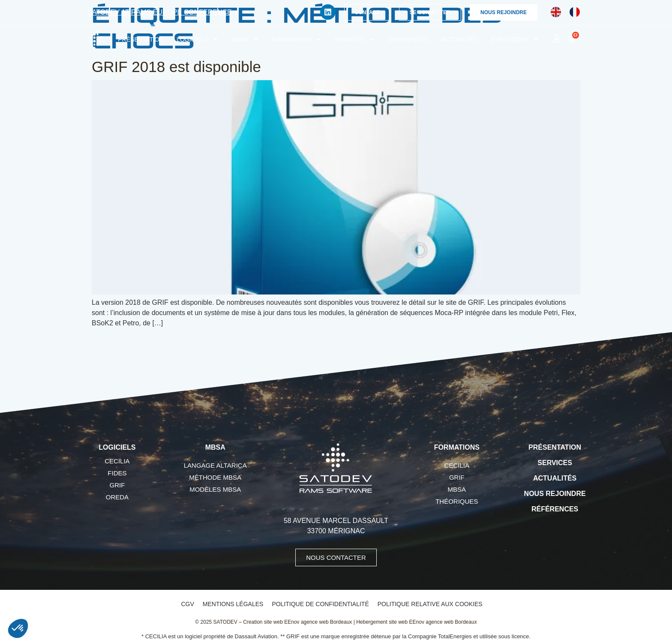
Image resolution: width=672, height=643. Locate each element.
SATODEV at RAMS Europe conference (160, 12)
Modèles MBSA (215, 489)
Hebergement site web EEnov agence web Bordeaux (417, 622)
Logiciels (198, 39)
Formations (297, 39)
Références (408, 39)
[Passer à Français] (575, 12)
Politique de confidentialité (320, 604)
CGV (187, 604)
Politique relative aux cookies (430, 604)
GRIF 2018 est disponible (176, 67)
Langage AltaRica (215, 465)
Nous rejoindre (555, 494)
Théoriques (457, 501)
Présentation (141, 39)
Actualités (460, 39)
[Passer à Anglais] (556, 12)
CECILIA (117, 461)
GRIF (117, 485)
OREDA (117, 497)
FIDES (117, 473)
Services (355, 39)
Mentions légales (233, 604)
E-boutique (515, 39)
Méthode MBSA (215, 477)
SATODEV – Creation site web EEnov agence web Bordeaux (283, 622)
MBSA (245, 39)
